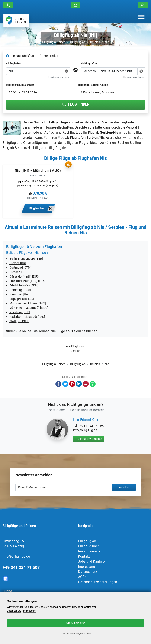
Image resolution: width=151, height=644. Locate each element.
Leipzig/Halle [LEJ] (22, 299)
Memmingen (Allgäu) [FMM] (28, 303)
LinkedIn (79, 384)
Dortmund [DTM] (20, 268)
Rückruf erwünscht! (89, 439)
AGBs (82, 577)
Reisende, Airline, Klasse (93, 85)
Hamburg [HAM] (20, 290)
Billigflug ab (78, 42)
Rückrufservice (89, 551)
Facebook (58, 384)
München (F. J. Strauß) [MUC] (29, 308)
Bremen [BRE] (18, 263)
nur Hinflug (51, 56)
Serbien (95, 42)
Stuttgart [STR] (19, 321)
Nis (107, 42)
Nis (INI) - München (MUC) (38, 171)
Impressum (86, 567)
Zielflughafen (89, 64)
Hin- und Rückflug (22, 56)
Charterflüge (32, 143)
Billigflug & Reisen (54, 42)
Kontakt (84, 556)
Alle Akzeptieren (76, 623)
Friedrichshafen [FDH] (24, 285)
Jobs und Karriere (91, 562)
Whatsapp (93, 384)
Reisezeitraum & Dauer (20, 85)
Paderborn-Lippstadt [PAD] (27, 317)
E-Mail (86, 384)
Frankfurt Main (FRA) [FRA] (27, 281)
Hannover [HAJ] (20, 294)
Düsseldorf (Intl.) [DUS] (24, 276)
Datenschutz (88, 572)
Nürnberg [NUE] (20, 312)
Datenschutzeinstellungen (98, 582)
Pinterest (72, 384)
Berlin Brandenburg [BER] (26, 259)
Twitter (65, 384)
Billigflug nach (89, 546)
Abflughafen (14, 64)
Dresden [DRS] (19, 272)
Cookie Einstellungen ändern (76, 633)
